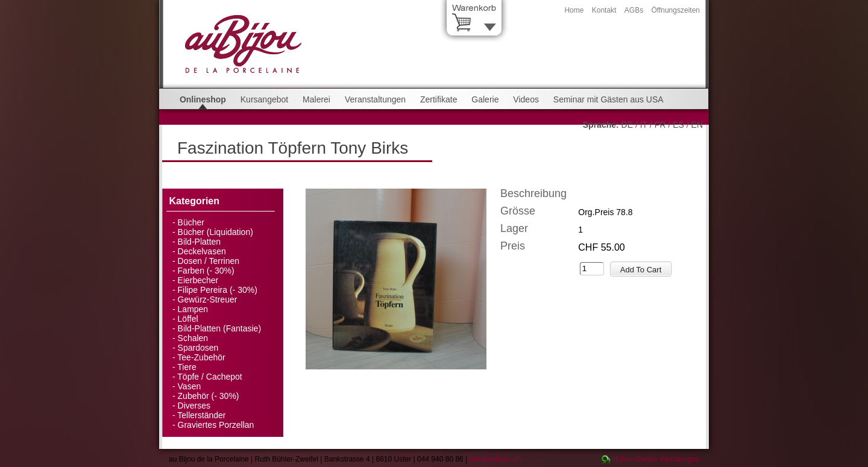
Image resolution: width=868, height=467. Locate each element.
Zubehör (193, 396)
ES (678, 125)
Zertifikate (439, 99)
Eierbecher (198, 280)
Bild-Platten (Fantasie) (220, 328)
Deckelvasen (202, 251)
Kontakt (604, 10)
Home (574, 10)
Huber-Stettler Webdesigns (656, 459)
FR (660, 125)
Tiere (187, 367)
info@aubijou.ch (495, 459)
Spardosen (198, 348)
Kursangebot (264, 99)
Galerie (485, 99)
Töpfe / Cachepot (209, 377)
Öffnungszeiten (675, 10)
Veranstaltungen (375, 99)
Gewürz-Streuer (208, 299)
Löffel (188, 319)
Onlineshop (203, 99)
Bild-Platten (200, 242)
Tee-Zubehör (201, 357)
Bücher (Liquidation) (215, 232)
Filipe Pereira (203, 290)
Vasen (190, 386)
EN (697, 125)
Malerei (316, 99)
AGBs (634, 10)
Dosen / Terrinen (209, 261)
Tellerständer (201, 415)
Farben (191, 271)
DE (627, 125)
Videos (526, 99)
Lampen (193, 309)
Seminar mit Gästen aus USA (609, 99)
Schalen (193, 338)
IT (644, 125)
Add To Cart (641, 270)
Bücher (191, 222)
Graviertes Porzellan (216, 425)
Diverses (194, 406)
